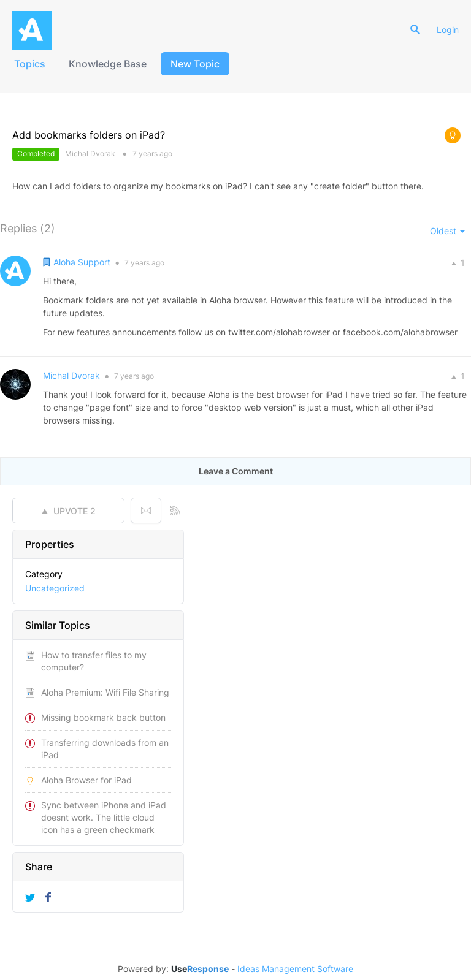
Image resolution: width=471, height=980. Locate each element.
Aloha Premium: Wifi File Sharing (105, 692)
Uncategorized (55, 588)
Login (448, 30)
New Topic (195, 64)
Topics (30, 64)
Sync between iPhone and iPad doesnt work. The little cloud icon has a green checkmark (104, 817)
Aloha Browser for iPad (86, 780)
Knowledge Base (108, 64)
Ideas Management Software (295, 969)
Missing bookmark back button (103, 717)
